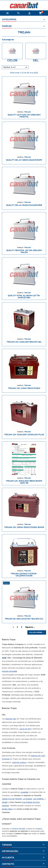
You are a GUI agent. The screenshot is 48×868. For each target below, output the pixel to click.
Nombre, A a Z (16, 67)
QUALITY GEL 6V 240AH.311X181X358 (24, 205)
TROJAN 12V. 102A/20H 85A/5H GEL (24, 342)
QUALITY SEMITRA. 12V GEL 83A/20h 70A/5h (24, 251)
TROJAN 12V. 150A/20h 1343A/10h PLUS (24, 435)
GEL (36, 60)
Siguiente (30, 627)
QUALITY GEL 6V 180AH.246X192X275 (24, 160)
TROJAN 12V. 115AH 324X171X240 (24, 388)
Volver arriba (37, 633)
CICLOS (12, 60)
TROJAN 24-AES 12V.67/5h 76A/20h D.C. (24, 619)
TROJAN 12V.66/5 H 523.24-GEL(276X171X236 (24, 575)
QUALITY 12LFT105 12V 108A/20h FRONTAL (24, 116)
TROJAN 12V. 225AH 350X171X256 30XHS (24, 527)
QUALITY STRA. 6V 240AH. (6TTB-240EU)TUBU (24, 297)
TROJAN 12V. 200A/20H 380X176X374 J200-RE (24, 482)
